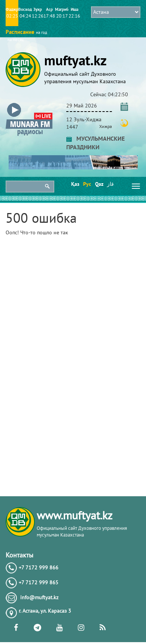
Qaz (99, 184)
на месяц (16, 40)
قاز (110, 184)
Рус (87, 184)
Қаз (75, 184)
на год (42, 32)
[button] (29, 104)
